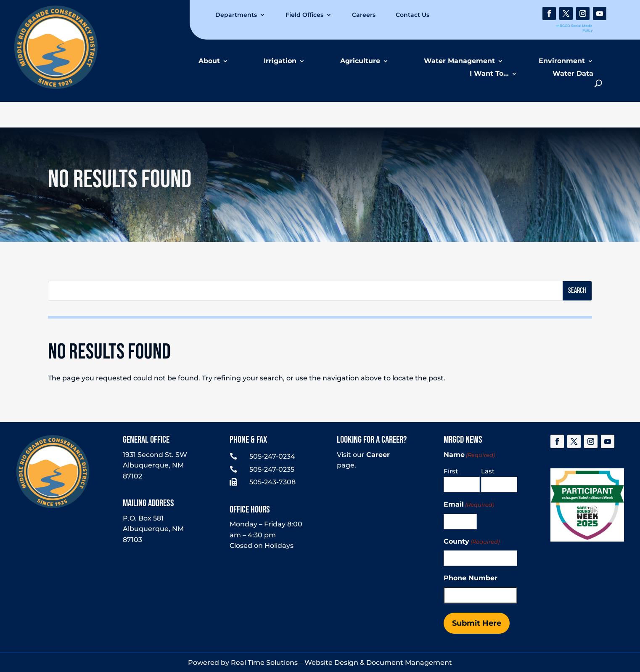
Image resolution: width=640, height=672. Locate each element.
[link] (56, 87)
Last (488, 471)
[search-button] (598, 84)
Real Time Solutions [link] (264, 663)
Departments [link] (236, 15)
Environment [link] (562, 61)
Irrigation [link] (280, 61)
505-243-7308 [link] (272, 482)
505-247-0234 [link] (272, 456)
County (472, 542)
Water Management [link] (459, 61)
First (451, 471)
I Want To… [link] (489, 73)
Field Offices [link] (304, 15)
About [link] (209, 61)
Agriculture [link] (360, 61)
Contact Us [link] (413, 15)
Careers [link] (364, 15)
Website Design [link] (331, 663)
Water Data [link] (573, 73)
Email (469, 505)
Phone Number (471, 578)
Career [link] (378, 455)
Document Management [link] (409, 663)
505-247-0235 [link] (272, 469)
